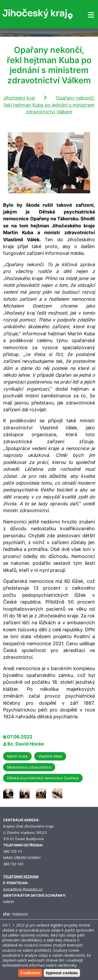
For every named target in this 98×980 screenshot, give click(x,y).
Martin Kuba (17, 756)
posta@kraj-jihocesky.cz (23, 889)
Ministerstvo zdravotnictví (29, 767)
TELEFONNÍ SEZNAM (21, 877)
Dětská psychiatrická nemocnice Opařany (43, 778)
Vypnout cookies (62, 973)
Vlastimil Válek (50, 756)
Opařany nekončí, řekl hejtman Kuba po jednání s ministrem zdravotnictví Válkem (49, 105)
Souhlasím (30, 973)
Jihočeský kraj (19, 98)
